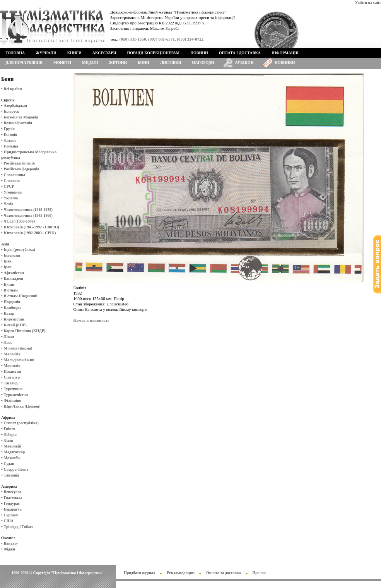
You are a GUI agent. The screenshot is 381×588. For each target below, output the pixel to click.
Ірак (8, 261)
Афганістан (14, 273)
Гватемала (13, 498)
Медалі (90, 63)
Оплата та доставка (224, 573)
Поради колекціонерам (153, 53)
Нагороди (203, 63)
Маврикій (13, 446)
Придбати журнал (139, 573)
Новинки (285, 63)
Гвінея (10, 429)
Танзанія (12, 475)
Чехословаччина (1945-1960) (28, 215)
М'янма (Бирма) (18, 348)
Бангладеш (14, 279)
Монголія (12, 366)
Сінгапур (12, 377)
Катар (9, 313)
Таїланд (11, 383)
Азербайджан (15, 105)
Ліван (9, 337)
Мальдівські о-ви (19, 360)
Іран (8, 267)
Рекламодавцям (181, 573)
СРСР (9, 186)
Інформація (285, 53)
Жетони (118, 63)
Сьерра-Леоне (16, 469)
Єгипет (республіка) (21, 423)
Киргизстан (14, 319)
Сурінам (11, 515)
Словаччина (15, 175)
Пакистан (13, 371)
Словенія (12, 181)
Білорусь (12, 111)
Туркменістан (16, 395)
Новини (199, 53)
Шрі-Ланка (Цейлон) (22, 406)
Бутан (9, 284)
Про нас (260, 573)
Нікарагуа (13, 509)
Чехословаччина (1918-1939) (28, 210)
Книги (74, 53)
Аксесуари (104, 53)
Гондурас (12, 503)
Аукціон (244, 63)
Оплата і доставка (240, 53)
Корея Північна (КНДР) (25, 331)
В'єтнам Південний (21, 296)
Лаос (8, 342)
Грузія (9, 129)
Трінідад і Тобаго (19, 527)
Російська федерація (22, 169)
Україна (11, 198)
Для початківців (24, 63)
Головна (15, 53)
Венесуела (13, 492)
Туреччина (13, 389)
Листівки (171, 63)
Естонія (11, 135)
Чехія (9, 204)
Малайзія (12, 354)
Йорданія (12, 302)
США (9, 521)
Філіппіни (13, 400)
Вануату (11, 543)
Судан (9, 464)
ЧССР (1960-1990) (19, 221)
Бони (144, 63)
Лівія (9, 440)
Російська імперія (19, 163)
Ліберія (10, 435)
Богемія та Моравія (21, 117)
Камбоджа (13, 308)
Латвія (10, 140)
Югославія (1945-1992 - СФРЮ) (32, 227)
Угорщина (13, 192)
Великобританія (18, 123)
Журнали (46, 53)
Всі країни (13, 89)
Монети (62, 63)
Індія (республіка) (20, 249)
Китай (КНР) (15, 325)
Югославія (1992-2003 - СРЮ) (30, 233)
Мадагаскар (15, 452)
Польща (11, 146)
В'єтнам (11, 290)
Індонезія (12, 255)
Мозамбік (12, 458)
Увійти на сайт (368, 3)
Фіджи (9, 549)
